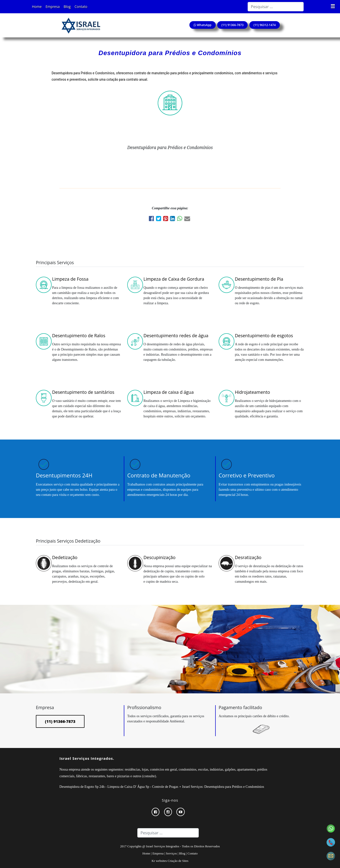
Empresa (53, 7)
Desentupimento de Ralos (79, 335)
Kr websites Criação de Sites (170, 861)
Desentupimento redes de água (176, 335)
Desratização (248, 557)
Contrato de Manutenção (159, 475)
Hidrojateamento (252, 392)
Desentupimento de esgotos (264, 335)
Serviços (171, 853)
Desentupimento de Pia (259, 279)
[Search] (276, 7)
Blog (67, 7)
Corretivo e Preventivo (247, 475)
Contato (81, 7)
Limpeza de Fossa (70, 279)
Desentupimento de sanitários (83, 392)
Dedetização (65, 557)
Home (37, 7)
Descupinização (159, 557)
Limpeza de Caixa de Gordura (174, 279)
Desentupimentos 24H (64, 475)
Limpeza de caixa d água (169, 392)
